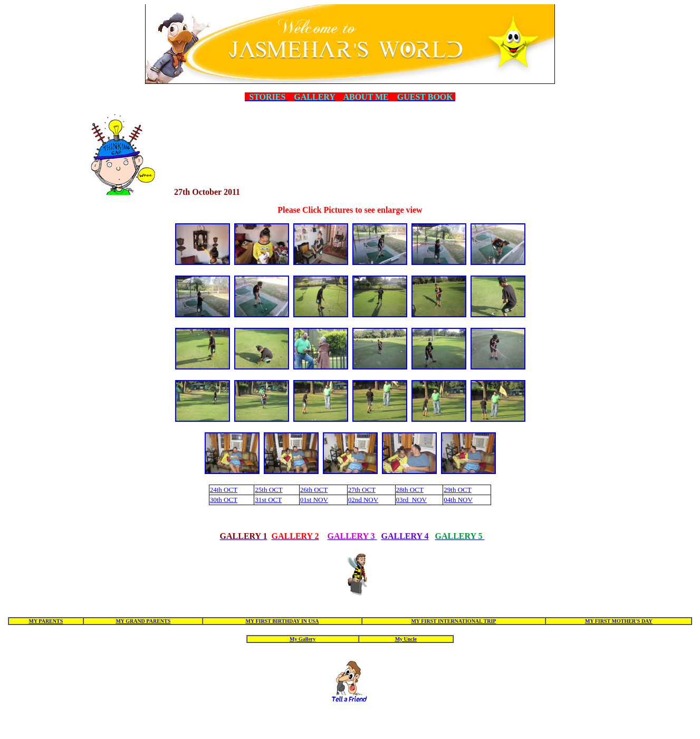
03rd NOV (412, 500)
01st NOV (314, 500)
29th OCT (457, 490)
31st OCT (268, 500)
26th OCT (314, 490)
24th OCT (224, 490)
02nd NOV (363, 500)
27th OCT (362, 490)
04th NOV (458, 500)
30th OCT (224, 500)
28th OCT (410, 490)
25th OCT (269, 490)
